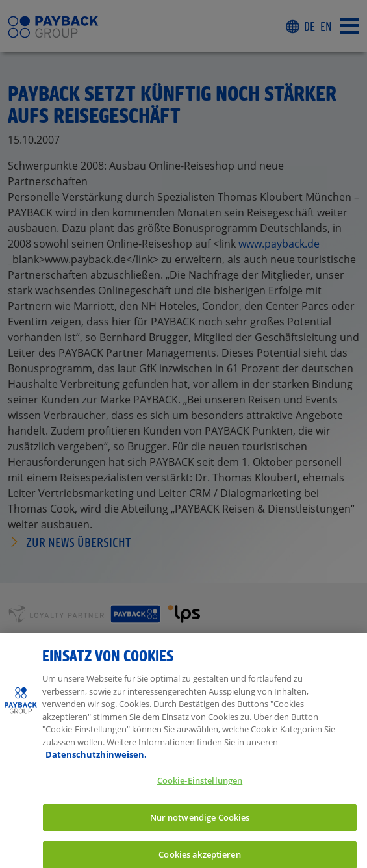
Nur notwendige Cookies (200, 823)
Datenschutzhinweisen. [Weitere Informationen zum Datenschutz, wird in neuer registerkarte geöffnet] (96, 761)
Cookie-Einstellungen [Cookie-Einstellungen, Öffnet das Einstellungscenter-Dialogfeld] (200, 786)
